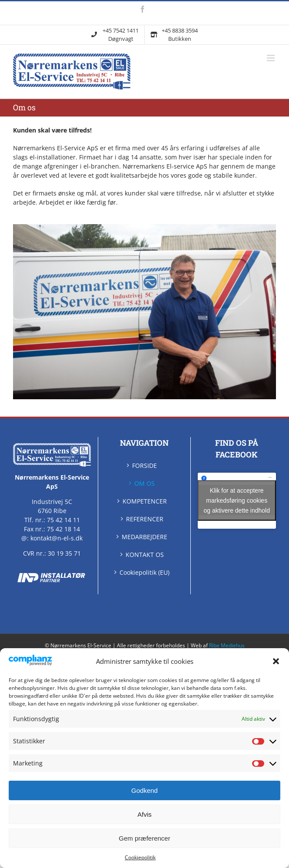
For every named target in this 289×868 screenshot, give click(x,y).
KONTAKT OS (145, 555)
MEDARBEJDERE (144, 537)
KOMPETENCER (145, 501)
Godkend (144, 790)
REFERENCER (145, 519)
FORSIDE (144, 465)
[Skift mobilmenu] (271, 58)
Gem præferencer (144, 838)
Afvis (144, 814)
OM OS (144, 483)
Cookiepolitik (140, 857)
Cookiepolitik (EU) (144, 572)
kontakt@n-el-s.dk (56, 538)
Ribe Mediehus (227, 645)
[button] (276, 661)
